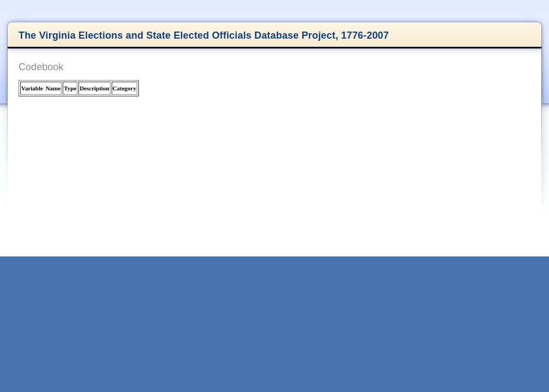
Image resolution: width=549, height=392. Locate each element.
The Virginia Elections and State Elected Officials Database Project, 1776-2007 (204, 35)
